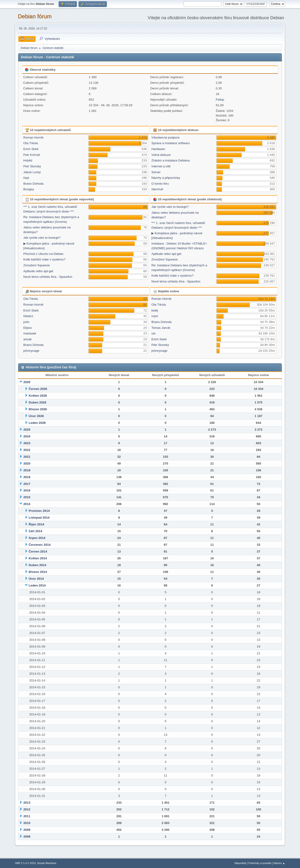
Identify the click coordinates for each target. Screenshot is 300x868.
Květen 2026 (38, 396)
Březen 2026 (38, 409)
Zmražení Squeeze (37, 265)
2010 (27, 823)
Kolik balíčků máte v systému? (44, 259)
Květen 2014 (38, 558)
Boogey (29, 189)
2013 (27, 803)
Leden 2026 (37, 423)
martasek (30, 333)
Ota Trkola (31, 143)
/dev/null (157, 189)
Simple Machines (47, 863)
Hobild (28, 160)
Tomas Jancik (161, 328)
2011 (27, 816)
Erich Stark (31, 149)
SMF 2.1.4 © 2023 (25, 863)
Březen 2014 (38, 572)
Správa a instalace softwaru (171, 143)
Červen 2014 (38, 551)
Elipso (28, 328)
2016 (27, 490)
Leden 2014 (37, 585)
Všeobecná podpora (165, 137)
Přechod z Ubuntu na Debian (43, 254)
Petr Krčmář (32, 155)
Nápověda (240, 863)
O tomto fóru (160, 184)
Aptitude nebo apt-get (38, 271)
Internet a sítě (161, 166)
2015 (27, 497)
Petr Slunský (32, 166)
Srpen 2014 (37, 538)
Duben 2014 (37, 565)
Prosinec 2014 (39, 511)
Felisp (220, 100)
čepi (26, 178)
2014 (27, 504)
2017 (27, 484)
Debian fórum (35, 16)
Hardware (158, 149)
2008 (27, 837)
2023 (27, 443)
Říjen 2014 (36, 524)
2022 (27, 450)
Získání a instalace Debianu (171, 160)
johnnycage (31, 351)
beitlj (155, 310)
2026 (27, 382)
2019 (27, 470)
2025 (27, 430)
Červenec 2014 (39, 545)
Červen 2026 (38, 389)
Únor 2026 (36, 416)
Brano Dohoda (34, 184)
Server (156, 172)
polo (26, 322)
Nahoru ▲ (279, 863)
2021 (27, 457)
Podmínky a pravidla (260, 863)
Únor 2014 (36, 579)
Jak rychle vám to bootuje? (42, 238)
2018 (27, 477)
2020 (27, 463)
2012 (27, 809)
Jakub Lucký (32, 172)
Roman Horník (34, 137)
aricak (28, 339)
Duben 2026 (37, 402)
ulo (154, 333)
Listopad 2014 (39, 518)
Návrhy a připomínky (166, 178)
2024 (27, 436)
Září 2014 (35, 531)
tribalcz (28, 316)
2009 (27, 830)
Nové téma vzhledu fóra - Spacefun (48, 277)
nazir (155, 316)
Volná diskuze (161, 155)
